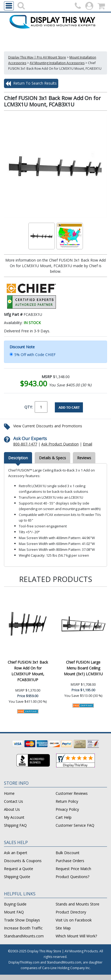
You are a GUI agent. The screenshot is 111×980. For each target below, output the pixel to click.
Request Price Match (73, 869)
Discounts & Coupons (23, 861)
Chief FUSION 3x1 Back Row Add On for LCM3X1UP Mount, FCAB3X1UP (28, 671)
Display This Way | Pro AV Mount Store (37, 57)
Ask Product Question (60, 444)
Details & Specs (52, 458)
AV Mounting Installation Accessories (57, 63)
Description (18, 458)
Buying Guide (15, 904)
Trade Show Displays (22, 920)
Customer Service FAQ (75, 825)
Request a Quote (19, 869)
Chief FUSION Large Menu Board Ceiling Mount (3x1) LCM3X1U (83, 668)
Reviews (84, 458)
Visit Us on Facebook (74, 920)
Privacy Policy (67, 809)
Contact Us (14, 801)
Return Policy (67, 801)
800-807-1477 (25, 444)
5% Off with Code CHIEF (35, 355)
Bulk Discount (68, 853)
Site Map (63, 928)
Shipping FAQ (15, 825)
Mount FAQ (14, 912)
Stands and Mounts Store (77, 904)
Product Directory (71, 912)
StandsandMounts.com (24, 936)
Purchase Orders (70, 861)
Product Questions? (72, 877)
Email (88, 444)
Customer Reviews (72, 793)
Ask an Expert (16, 853)
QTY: (28, 407)
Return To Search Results (31, 84)
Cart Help (64, 817)
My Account (14, 817)
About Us (12, 809)
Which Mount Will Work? (76, 936)
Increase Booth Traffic (23, 928)
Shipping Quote (17, 877)
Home (9, 793)
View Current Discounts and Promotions (48, 426)
